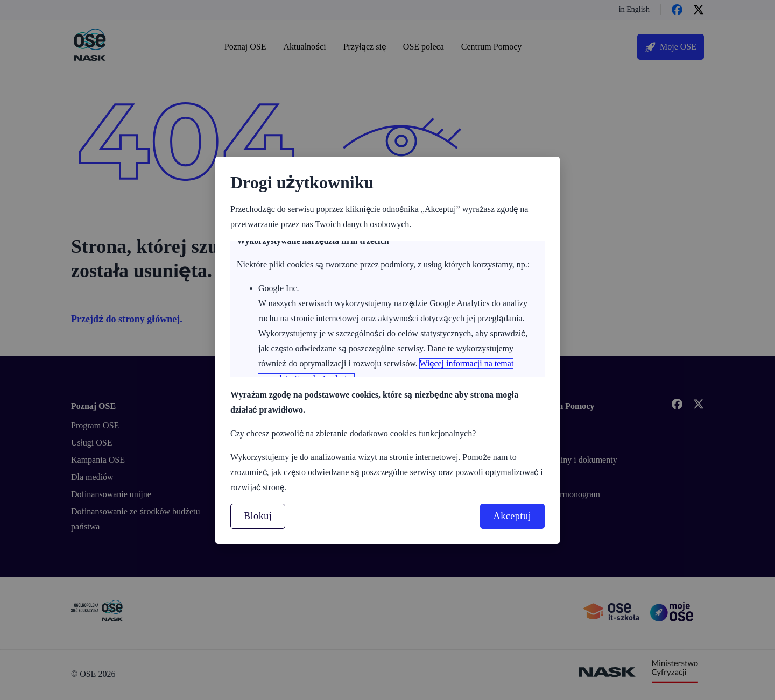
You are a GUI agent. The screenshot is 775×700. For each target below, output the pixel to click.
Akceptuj (512, 516)
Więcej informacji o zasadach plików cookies (337, 354)
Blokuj (258, 516)
